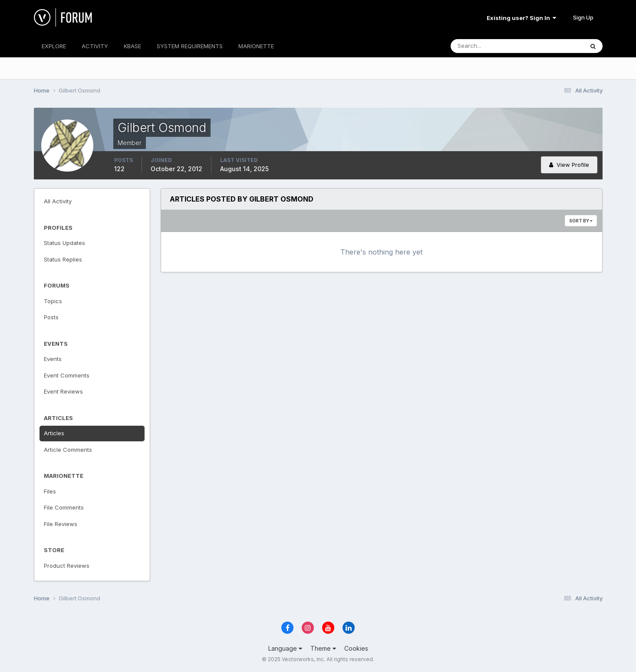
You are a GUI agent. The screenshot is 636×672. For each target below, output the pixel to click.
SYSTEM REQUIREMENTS (190, 46)
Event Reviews (63, 391)
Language (285, 648)
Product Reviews (67, 566)
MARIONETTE (256, 46)
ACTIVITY (95, 46)
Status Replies (63, 259)
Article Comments (68, 450)
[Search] (489, 46)
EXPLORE (54, 46)
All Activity (58, 201)
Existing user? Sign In (521, 18)
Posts (51, 317)
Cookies (356, 648)
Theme (323, 648)
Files (50, 491)
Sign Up (583, 17)
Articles (54, 433)
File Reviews (61, 524)
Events (53, 359)
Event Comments (67, 375)
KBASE (132, 46)
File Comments (64, 507)
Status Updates (64, 243)
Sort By (581, 221)
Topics (53, 301)
